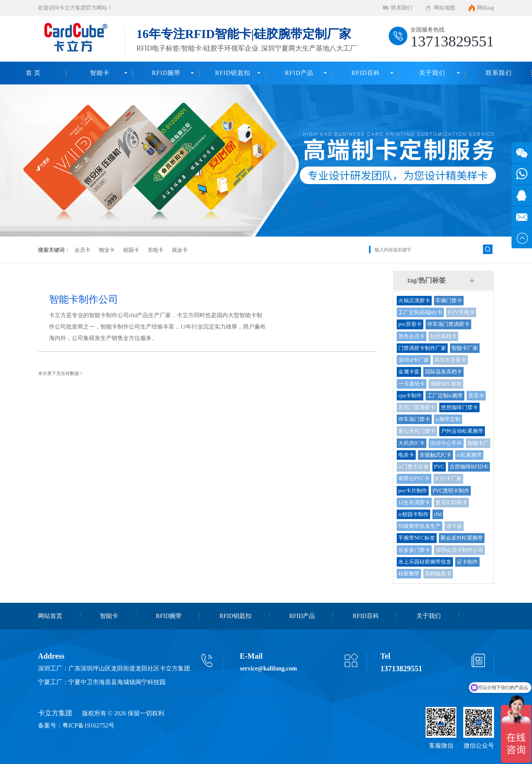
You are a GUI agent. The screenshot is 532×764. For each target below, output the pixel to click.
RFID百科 (366, 73)
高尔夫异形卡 (450, 360)
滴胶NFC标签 (446, 384)
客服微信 (441, 746)
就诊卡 (180, 250)
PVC (439, 467)
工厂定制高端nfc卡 (420, 312)
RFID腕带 (166, 73)
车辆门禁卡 (449, 301)
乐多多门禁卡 (414, 550)
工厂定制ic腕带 (445, 396)
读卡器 (454, 526)
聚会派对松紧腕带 (462, 538)
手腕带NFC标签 (417, 538)
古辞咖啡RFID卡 (469, 467)
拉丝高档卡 (443, 336)
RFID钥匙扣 (233, 73)
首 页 (33, 73)
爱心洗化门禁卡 (417, 431)
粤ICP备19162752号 (88, 725)
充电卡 (155, 250)
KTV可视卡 (461, 312)
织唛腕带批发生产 (420, 526)
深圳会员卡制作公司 (459, 550)
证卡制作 (467, 562)
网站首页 (50, 616)
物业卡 (107, 250)
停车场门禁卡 (414, 419)
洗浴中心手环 (446, 443)
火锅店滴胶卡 (414, 301)
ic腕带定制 (448, 419)
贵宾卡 (476, 396)
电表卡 (406, 455)
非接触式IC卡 (435, 455)
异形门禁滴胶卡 (417, 407)
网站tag (485, 8)
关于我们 (432, 73)
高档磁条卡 (438, 574)
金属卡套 (409, 372)
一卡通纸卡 (412, 384)
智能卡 (100, 73)
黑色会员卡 (412, 336)
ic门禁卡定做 (413, 467)
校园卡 (131, 250)
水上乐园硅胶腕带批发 (425, 562)
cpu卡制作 (410, 396)
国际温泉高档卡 (443, 372)
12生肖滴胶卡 (414, 503)
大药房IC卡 (412, 443)
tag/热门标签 (427, 280)
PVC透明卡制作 (451, 491)
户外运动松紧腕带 (462, 431)
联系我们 (402, 8)
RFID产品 (299, 73)
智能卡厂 (478, 443)
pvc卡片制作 (413, 491)
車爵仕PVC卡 (414, 479)
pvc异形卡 (410, 324)
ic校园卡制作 (413, 514)
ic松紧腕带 (469, 455)
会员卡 (82, 250)
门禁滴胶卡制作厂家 (422, 348)
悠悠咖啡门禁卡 (459, 407)
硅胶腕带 (409, 574)
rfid (438, 514)
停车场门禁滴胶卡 (448, 324)
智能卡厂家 (465, 348)
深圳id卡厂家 (414, 360)
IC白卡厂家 (448, 479)
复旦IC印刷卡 (451, 503)
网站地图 (445, 8)
